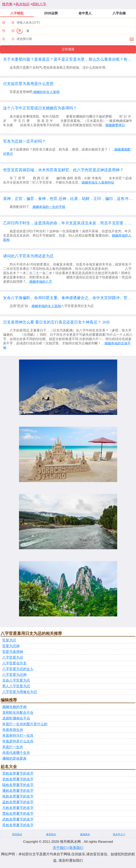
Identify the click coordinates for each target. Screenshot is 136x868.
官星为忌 (9, 640)
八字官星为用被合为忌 (20, 692)
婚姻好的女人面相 (46, 92)
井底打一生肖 (13, 747)
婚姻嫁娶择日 (115, 125)
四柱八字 (39, 4)
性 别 (8, 31)
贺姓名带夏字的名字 (18, 773)
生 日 (8, 39)
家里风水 (51, 834)
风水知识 (22, 4)
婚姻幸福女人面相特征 (98, 182)
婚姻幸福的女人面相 (46, 306)
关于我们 (60, 848)
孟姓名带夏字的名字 (18, 802)
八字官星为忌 (13, 658)
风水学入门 (119, 834)
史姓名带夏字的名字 (18, 779)
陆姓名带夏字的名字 (18, 785)
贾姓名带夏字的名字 (18, 814)
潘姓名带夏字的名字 (18, 791)
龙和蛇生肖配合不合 (18, 713)
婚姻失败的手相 (14, 707)
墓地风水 (85, 834)
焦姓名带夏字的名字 (18, 796)
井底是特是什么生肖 (18, 741)
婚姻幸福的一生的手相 (49, 207)
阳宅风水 (17, 834)
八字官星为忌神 (14, 675)
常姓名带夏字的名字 (18, 825)
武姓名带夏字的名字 (18, 819)
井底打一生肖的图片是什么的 (25, 724)
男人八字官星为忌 (16, 686)
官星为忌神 (11, 646)
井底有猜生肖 (13, 730)
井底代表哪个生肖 (16, 753)
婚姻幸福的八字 (41, 282)
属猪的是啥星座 (14, 759)
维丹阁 (7, 4)
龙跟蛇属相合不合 (16, 718)
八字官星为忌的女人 (18, 669)
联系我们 (76, 848)
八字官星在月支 (14, 663)
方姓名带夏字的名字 (18, 808)
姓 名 (8, 22)
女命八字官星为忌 (16, 680)
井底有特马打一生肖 (18, 736)
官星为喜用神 (13, 652)
